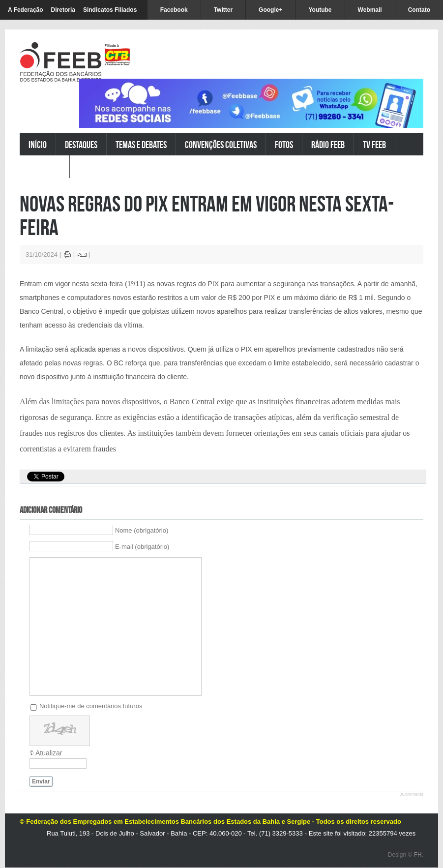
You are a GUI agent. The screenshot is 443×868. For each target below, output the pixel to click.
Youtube (320, 10)
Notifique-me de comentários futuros (91, 706)
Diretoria (63, 10)
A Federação (26, 10)
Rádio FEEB (328, 144)
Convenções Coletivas (221, 144)
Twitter (223, 10)
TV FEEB (374, 144)
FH (418, 855)
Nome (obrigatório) (142, 530)
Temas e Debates (141, 144)
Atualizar (49, 753)
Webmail (370, 10)
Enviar (41, 781)
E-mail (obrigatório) (142, 547)
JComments (412, 794)
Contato (419, 10)
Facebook (174, 10)
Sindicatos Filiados (110, 10)
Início (38, 144)
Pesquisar (44, 167)
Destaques (81, 144)
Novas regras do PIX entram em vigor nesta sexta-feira (207, 215)
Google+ (270, 10)
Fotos (284, 144)
